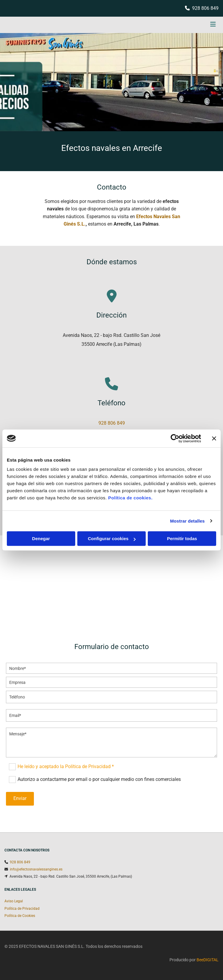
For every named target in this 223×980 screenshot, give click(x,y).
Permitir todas (182, 539)
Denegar (41, 539)
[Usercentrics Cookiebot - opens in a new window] (175, 438)
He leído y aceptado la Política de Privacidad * (66, 766)
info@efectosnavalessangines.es (36, 869)
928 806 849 (205, 8)
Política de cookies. (130, 498)
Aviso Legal (14, 901)
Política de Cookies (20, 916)
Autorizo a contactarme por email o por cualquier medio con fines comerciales (99, 779)
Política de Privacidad (22, 909)
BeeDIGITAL (208, 960)
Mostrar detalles (187, 521)
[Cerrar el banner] (214, 438)
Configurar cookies (112, 539)
